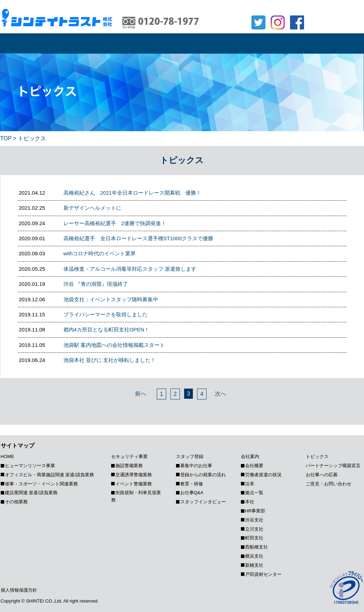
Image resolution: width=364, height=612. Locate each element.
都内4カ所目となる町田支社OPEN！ (107, 329)
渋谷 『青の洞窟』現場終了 (96, 284)
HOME (20, 43)
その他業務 (16, 502)
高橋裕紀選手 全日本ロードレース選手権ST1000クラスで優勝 (139, 238)
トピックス (334, 43)
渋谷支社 (254, 520)
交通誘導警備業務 (134, 475)
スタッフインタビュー (203, 502)
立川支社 (254, 529)
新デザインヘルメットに (92, 208)
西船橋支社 (257, 547)
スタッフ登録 (228, 43)
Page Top (358, 416)
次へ (221, 394)
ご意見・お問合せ (337, 24)
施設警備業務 (129, 466)
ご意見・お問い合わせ (329, 484)
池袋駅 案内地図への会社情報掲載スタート (114, 345)
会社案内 (278, 43)
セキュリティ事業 (166, 43)
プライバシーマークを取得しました (106, 314)
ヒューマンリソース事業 (84, 43)
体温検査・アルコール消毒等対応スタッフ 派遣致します (130, 269)
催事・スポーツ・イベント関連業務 (41, 484)
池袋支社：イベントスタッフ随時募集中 (111, 299)
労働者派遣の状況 (263, 475)
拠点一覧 (254, 493)
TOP (6, 138)
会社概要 (254, 466)
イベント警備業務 (134, 484)
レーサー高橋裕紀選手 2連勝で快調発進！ (115, 223)
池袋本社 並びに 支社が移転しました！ (110, 360)
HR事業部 (255, 511)
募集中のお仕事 (196, 466)
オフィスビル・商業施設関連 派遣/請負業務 (49, 475)
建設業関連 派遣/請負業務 (31, 493)
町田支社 (254, 538)
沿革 (250, 484)
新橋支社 (254, 565)
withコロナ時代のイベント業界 (100, 253)
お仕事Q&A (192, 493)
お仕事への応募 (337, 8)
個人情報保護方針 (19, 590)
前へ (141, 394)
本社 (250, 502)
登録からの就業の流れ (203, 475)
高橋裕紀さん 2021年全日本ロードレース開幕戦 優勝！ (132, 193)
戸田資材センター (263, 574)
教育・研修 (192, 484)
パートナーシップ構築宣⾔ (333, 466)
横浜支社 (254, 556)
